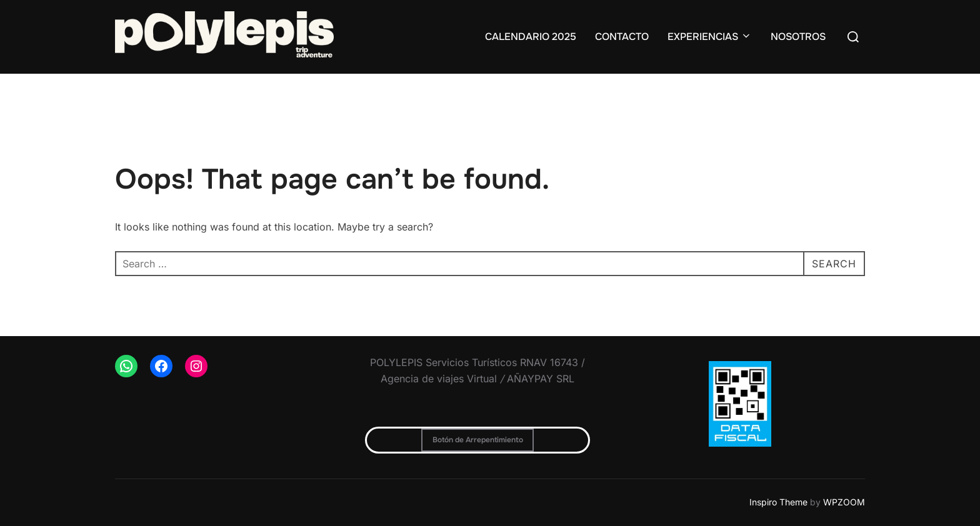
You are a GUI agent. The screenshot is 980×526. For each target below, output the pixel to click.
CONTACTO (622, 37)
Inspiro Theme (778, 502)
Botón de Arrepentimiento (478, 440)
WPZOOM (844, 502)
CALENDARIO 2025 (531, 37)
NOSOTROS (798, 37)
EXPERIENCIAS (710, 37)
